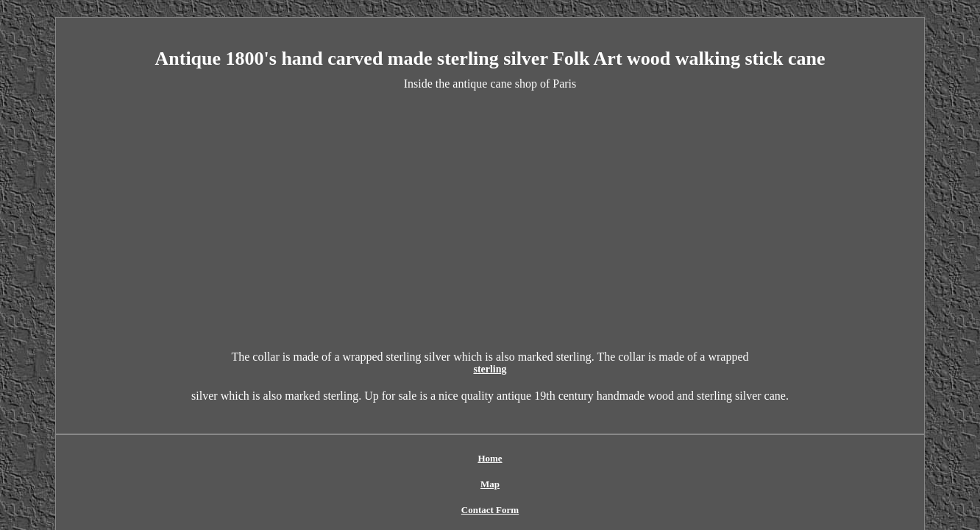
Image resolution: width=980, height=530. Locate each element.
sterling (615, 357)
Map (384, 434)
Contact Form (440, 434)
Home (345, 434)
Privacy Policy (516, 434)
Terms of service (596, 434)
